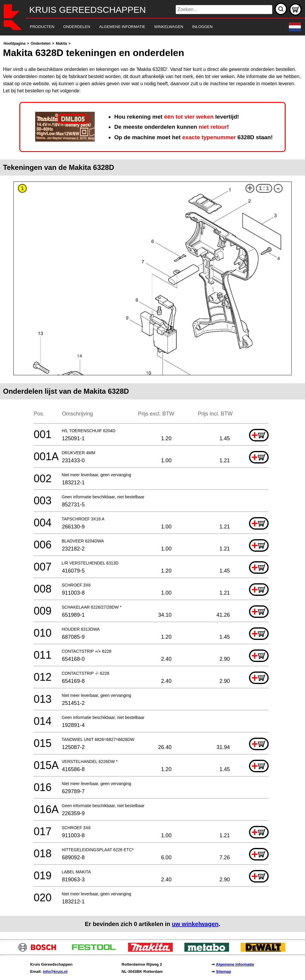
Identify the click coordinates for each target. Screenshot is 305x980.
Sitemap (224, 972)
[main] (152, 486)
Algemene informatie (235, 964)
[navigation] (144, 27)
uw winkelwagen (195, 924)
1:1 (264, 189)
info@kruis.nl (55, 972)
